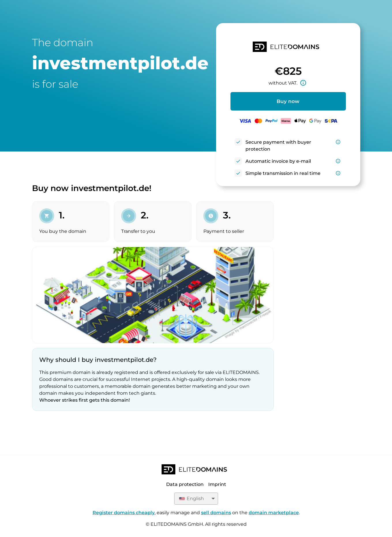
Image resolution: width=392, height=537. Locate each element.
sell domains (216, 513)
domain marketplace (274, 513)
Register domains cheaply (124, 513)
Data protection (185, 484)
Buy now (288, 101)
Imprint (217, 484)
